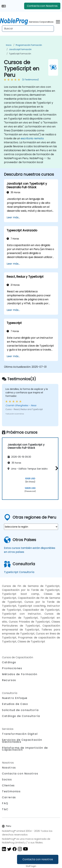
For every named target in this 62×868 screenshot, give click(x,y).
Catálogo (9, 662)
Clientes (8, 785)
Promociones (12, 668)
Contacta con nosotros (38, 859)
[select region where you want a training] (31, 527)
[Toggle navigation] (58, 21)
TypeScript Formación (20, 54)
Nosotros (9, 768)
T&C (5, 809)
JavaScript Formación (20, 49)
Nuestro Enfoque (15, 698)
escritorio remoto (32, 138)
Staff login (31, 866)
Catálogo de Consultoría (21, 716)
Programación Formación (29, 45)
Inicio (9, 45)
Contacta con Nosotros (42, 6)
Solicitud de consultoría (20, 710)
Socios (7, 779)
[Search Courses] (28, 29)
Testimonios (11, 791)
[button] (56, 468)
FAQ (5, 803)
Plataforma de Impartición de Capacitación (25, 749)
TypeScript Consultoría (19, 572)
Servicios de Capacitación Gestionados (22, 741)
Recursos (9, 680)
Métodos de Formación (20, 674)
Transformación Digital (20, 734)
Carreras (9, 797)
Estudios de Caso (15, 704)
